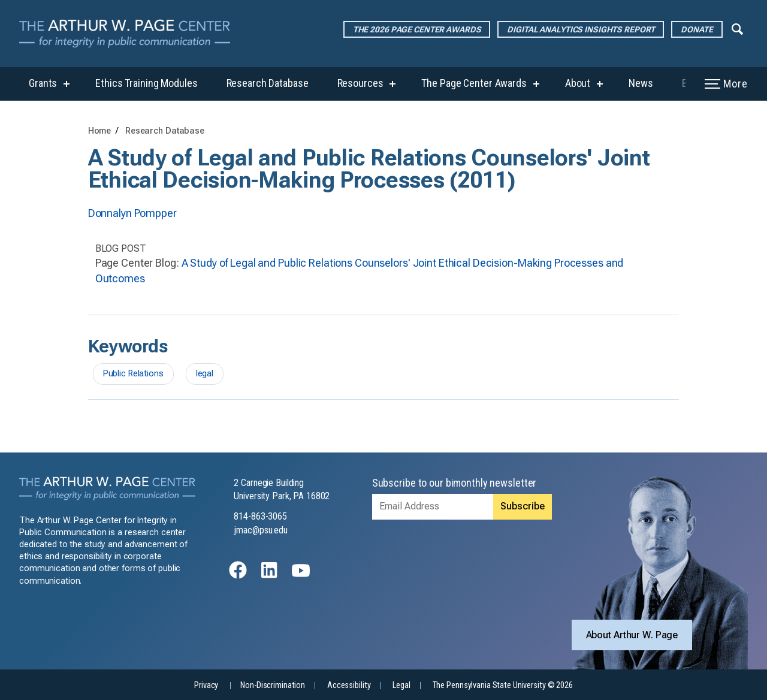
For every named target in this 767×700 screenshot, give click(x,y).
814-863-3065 (260, 516)
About (578, 83)
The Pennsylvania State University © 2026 (503, 685)
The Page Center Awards (474, 83)
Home (100, 131)
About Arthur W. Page (632, 635)
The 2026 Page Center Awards (417, 29)
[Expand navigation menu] (737, 28)
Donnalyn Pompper (132, 213)
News (641, 83)
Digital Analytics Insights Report (581, 29)
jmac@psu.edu (261, 530)
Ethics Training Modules (146, 83)
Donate (697, 29)
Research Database (268, 83)
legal (205, 374)
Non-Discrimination (273, 685)
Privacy (206, 685)
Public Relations (133, 374)
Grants (43, 83)
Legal (401, 685)
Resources (360, 83)
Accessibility (349, 685)
